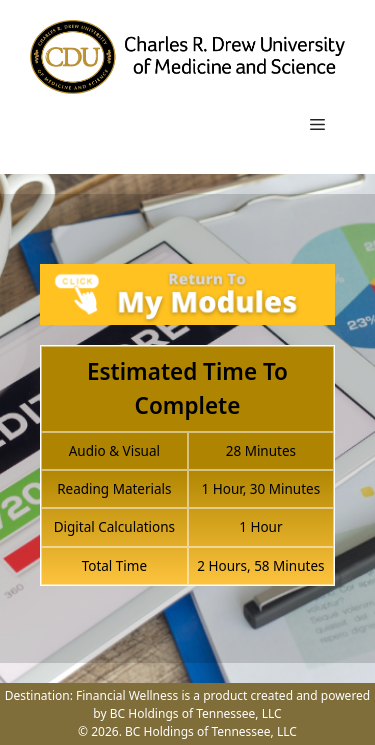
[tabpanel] (187, 436)
